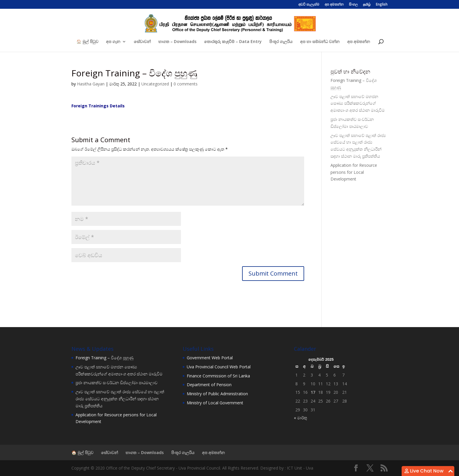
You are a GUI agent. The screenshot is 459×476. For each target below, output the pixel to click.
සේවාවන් (142, 42)
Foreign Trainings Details (98, 106)
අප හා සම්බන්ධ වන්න (320, 42)
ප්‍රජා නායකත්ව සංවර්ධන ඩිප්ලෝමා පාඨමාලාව (117, 383)
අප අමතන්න (334, 5)
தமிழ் (367, 5)
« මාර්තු (300, 418)
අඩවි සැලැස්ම (309, 5)
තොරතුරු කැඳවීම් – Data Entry (233, 42)
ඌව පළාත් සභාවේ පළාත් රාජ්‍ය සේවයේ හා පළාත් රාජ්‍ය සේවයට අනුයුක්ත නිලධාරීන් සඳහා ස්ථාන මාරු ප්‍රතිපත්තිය (120, 399)
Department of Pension (209, 385)
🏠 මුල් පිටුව (87, 42)
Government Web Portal (210, 358)
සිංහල (353, 5)
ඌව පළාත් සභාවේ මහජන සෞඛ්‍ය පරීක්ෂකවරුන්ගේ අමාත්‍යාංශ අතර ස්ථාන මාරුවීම (358, 103)
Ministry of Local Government (215, 403)
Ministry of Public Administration (217, 394)
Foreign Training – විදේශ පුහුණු (105, 358)
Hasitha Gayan (91, 84)
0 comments (186, 84)
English (382, 5)
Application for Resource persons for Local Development (354, 172)
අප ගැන (113, 42)
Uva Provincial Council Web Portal (219, 367)
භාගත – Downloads (177, 42)
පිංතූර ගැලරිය (281, 42)
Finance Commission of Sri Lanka (218, 376)
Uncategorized (155, 84)
